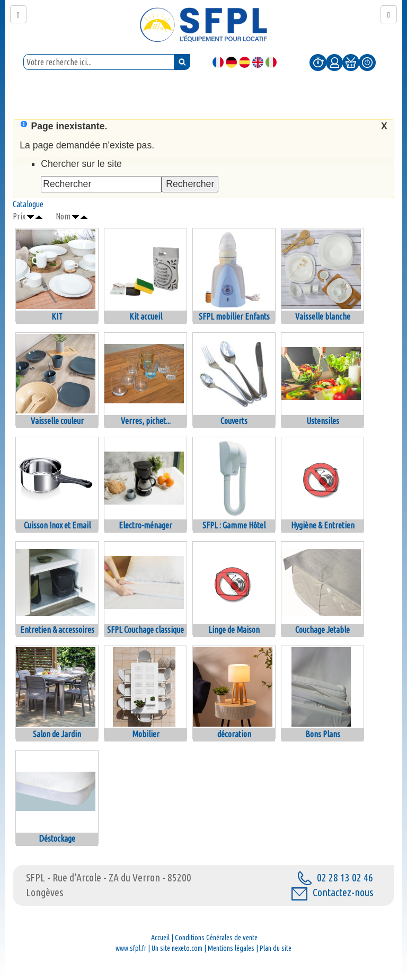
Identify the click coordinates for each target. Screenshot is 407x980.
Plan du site (276, 948)
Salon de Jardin (57, 734)
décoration (234, 734)
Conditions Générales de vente (216, 938)
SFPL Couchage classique (145, 630)
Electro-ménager (145, 525)
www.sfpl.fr (131, 948)
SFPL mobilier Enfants (234, 316)
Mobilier (146, 734)
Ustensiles (323, 421)
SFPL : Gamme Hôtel (234, 525)
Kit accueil (146, 316)
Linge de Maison (234, 630)
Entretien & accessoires (57, 630)
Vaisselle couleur (57, 421)
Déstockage (57, 838)
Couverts (234, 421)
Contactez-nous (332, 892)
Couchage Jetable (322, 630)
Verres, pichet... (146, 421)
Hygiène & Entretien (323, 525)
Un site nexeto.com (177, 948)
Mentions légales (231, 948)
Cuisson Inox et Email (57, 525)
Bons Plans (323, 734)
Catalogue (28, 204)
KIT (57, 316)
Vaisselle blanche (323, 316)
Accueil (160, 938)
